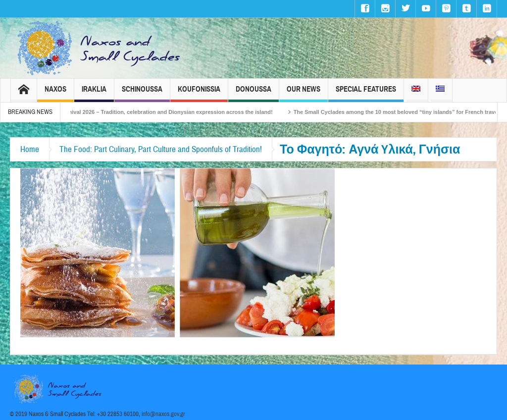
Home (30, 149)
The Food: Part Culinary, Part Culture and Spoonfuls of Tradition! (161, 149)
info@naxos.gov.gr (163, 414)
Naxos (55, 93)
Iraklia (94, 93)
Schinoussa (142, 93)
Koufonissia (199, 93)
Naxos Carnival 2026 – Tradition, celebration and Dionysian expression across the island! (168, 112)
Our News (304, 93)
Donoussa (253, 93)
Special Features (366, 93)
